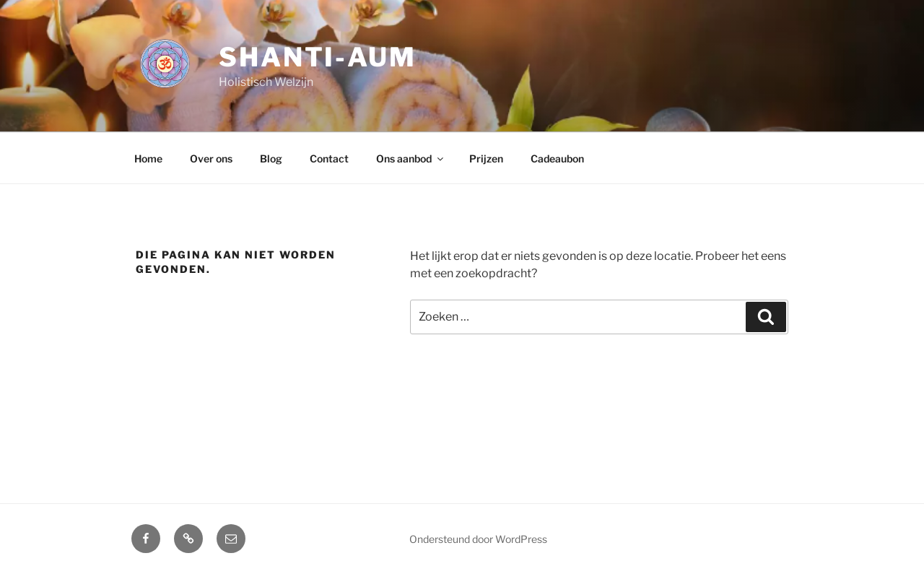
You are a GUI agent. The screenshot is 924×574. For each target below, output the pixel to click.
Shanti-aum (318, 57)
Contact (329, 158)
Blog (271, 158)
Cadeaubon (557, 158)
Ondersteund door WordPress (478, 539)
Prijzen (486, 158)
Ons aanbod (411, 158)
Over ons (211, 158)
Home (148, 158)
